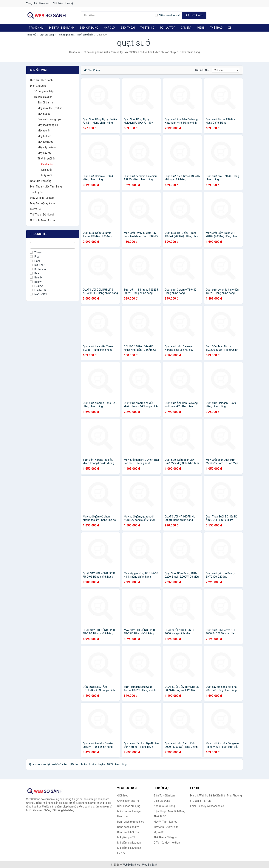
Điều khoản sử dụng (129, 806)
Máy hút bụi (44, 114)
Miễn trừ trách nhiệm (129, 811)
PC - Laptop (168, 28)
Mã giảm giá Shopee (129, 848)
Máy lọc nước (45, 142)
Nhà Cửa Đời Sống (41, 181)
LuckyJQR (38, 290)
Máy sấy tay (44, 153)
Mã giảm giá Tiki (127, 837)
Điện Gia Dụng (89, 28)
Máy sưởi (47, 175)
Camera (186, 28)
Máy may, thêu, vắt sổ (50, 108)
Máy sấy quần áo (47, 147)
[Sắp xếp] (226, 70)
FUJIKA (37, 286)
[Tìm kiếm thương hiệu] (118, 15)
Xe (230, 28)
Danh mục (45, 3)
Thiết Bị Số (147, 28)
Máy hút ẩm (44, 136)
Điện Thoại (128, 28)
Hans (35, 261)
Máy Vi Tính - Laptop (42, 198)
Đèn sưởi (46, 170)
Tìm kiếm (194, 15)
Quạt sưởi (47, 164)
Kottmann (38, 269)
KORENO (37, 265)
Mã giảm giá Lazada (129, 843)
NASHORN (38, 294)
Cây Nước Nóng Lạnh (50, 119)
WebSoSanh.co (131, 865)
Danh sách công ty (128, 827)
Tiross (36, 252)
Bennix (36, 278)
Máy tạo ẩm (44, 131)
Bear (35, 273)
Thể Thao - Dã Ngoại (42, 215)
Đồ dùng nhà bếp (44, 91)
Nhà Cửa (109, 28)
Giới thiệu (58, 3)
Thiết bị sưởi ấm (85, 35)
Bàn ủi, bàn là (45, 103)
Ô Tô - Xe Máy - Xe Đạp (43, 220)
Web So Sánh (150, 865)
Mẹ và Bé (35, 209)
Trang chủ (31, 3)
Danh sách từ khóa (128, 832)
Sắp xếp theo (203, 70)
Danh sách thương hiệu (131, 822)
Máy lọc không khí (48, 125)
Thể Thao (216, 28)
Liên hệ (69, 3)
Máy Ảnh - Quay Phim (42, 203)
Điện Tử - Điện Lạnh (62, 28)
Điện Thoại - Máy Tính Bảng (46, 187)
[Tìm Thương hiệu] (53, 245)
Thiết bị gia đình (65, 35)
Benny (36, 282)
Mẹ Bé (201, 28)
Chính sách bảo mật (129, 801)
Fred (35, 257)
